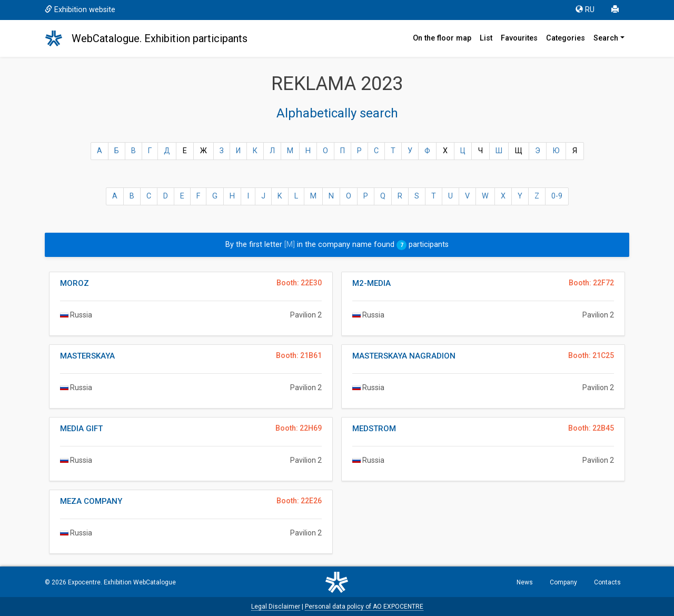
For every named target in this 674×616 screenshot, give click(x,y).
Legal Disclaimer (276, 607)
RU (585, 10)
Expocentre (84, 582)
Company (563, 582)
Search (606, 38)
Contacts (607, 582)
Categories (566, 38)
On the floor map (442, 38)
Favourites (519, 38)
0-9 (557, 196)
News (525, 582)
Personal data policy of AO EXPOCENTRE (364, 607)
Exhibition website (80, 10)
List (486, 38)
